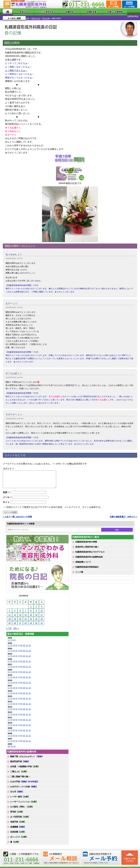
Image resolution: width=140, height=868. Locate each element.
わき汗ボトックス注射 (24, 788)
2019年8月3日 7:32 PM (14, 256)
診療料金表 (79, 12)
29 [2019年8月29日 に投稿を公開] (31, 624)
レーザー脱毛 (20, 798)
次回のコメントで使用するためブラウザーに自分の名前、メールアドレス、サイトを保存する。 (54, 508)
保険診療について (83, 563)
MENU (7, 4)
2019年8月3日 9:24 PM (14, 375)
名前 (6, 493)
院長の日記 (21, 16)
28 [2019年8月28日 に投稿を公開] (26, 624)
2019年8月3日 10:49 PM (14, 416)
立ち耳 (17, 793)
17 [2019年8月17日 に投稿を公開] (42, 616)
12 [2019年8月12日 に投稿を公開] (15, 616)
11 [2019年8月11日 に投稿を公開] (10, 616)
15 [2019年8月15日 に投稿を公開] (31, 616)
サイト (6, 503)
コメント (8, 466)
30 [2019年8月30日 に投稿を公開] (36, 624)
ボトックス (19, 838)
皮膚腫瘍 (18, 828)
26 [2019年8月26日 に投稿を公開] (15, 624)
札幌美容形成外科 (7, 16)
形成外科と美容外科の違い (87, 548)
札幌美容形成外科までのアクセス (90, 553)
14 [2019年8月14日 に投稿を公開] (26, 616)
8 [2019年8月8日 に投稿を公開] (31, 611)
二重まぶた (19, 772)
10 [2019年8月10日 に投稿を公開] (42, 611)
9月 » (16, 629)
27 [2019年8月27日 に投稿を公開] (20, 624)
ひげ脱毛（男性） (22, 808)
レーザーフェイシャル (24, 803)
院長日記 (20, 12)
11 (27, 646)
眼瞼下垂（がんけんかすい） (27, 757)
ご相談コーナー (113, 4)
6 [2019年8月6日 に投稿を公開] (20, 611)
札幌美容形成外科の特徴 (86, 543)
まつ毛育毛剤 (20, 818)
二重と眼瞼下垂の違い (20, 778)
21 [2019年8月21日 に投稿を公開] (26, 620)
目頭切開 (18, 833)
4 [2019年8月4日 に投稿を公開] (10, 611)
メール (7, 498)
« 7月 (9, 629)
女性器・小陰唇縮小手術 (25, 767)
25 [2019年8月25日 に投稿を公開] (10, 624)
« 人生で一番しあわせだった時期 (17, 518)
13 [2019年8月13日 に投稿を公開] (20, 616)
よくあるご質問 (126, 12)
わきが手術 (24, 783)
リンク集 (79, 573)
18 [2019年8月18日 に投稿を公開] (10, 620)
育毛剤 (17, 813)
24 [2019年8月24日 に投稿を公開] (42, 620)
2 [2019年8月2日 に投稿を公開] (36, 607)
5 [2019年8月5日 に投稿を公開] (15, 611)
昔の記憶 (31, 16)
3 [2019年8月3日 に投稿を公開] (42, 607)
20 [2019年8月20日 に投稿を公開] (20, 620)
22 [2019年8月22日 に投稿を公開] (31, 620)
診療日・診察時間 (101, 12)
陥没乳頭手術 (20, 762)
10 (24, 646)
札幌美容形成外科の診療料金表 (89, 558)
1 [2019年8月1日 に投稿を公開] (31, 607)
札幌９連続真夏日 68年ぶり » (123, 518)
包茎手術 (18, 823)
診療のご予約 (129, 4)
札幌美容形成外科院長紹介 (87, 568)
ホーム (7, 12)
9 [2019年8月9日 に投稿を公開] (36, 611)
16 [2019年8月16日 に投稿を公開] (36, 616)
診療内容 (62, 12)
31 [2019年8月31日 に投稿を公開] (42, 624)
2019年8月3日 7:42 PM (14, 305)
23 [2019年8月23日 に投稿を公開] (36, 620)
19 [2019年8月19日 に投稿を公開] (15, 620)
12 (30, 646)
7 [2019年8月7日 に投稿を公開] (26, 611)
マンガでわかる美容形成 (41, 12)
